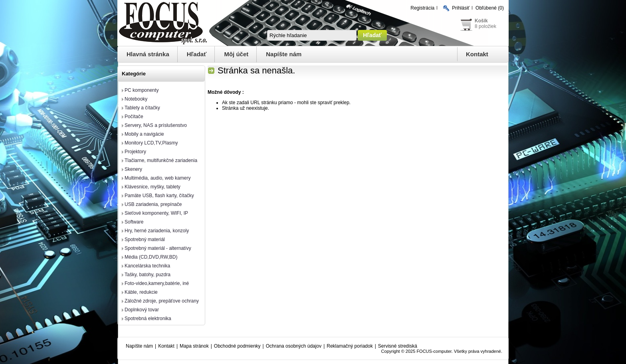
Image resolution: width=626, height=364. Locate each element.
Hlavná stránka (148, 54)
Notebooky (136, 99)
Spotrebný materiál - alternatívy (158, 248)
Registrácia (422, 8)
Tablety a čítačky (142, 108)
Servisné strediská (398, 346)
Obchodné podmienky (237, 346)
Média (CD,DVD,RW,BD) (151, 257)
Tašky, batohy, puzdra (148, 275)
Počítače (134, 117)
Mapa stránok (194, 346)
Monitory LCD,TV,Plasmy (151, 143)
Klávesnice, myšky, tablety (153, 187)
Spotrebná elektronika (148, 318)
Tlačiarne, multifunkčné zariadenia (161, 160)
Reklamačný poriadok (350, 346)
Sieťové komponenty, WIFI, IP (156, 213)
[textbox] (312, 35)
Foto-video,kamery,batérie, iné (157, 283)
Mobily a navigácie (144, 134)
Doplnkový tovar (142, 310)
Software (134, 222)
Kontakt (477, 54)
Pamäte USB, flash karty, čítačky (159, 196)
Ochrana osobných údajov (294, 346)
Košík (481, 21)
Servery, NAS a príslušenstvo (156, 125)
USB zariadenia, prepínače (153, 204)
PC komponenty (142, 90)
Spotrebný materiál (145, 239)
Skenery (133, 169)
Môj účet (236, 54)
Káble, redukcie (141, 292)
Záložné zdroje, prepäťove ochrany (162, 301)
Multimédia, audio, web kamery (157, 178)
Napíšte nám (284, 54)
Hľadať (197, 54)
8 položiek (485, 26)
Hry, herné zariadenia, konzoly (157, 231)
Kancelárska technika (147, 266)
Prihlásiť (461, 8)
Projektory (135, 152)
